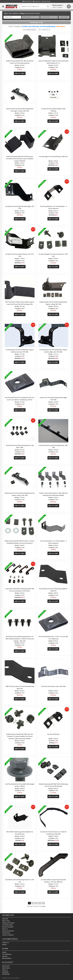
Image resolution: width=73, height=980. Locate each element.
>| (43, 903)
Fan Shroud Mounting (48, 26)
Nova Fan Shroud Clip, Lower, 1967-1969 (53, 686)
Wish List (5, 970)
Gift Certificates (7, 954)
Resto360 (5, 919)
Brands (4, 952)
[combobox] (12, 17)
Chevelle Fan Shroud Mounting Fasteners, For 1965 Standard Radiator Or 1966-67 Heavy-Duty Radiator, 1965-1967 (20, 639)
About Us (5, 929)
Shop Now (64, 17)
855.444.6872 (27, 1)
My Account (6, 966)
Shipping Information (8, 923)
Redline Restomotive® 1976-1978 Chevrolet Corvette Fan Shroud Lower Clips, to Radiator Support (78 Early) (20, 159)
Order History (6, 968)
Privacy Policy (6, 933)
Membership (6, 974)
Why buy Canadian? (8, 927)
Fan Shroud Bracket (53, 734)
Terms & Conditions (8, 935)
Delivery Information (8, 931)
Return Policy (6, 921)
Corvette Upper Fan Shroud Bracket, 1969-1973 (53, 157)
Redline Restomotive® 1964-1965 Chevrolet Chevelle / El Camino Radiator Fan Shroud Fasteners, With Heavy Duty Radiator (20, 736)
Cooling (25, 26)
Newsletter (5, 972)
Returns (4, 945)
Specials (5, 956)
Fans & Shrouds (34, 26)
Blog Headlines (7, 958)
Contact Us (37, 1)
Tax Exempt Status (8, 925)
